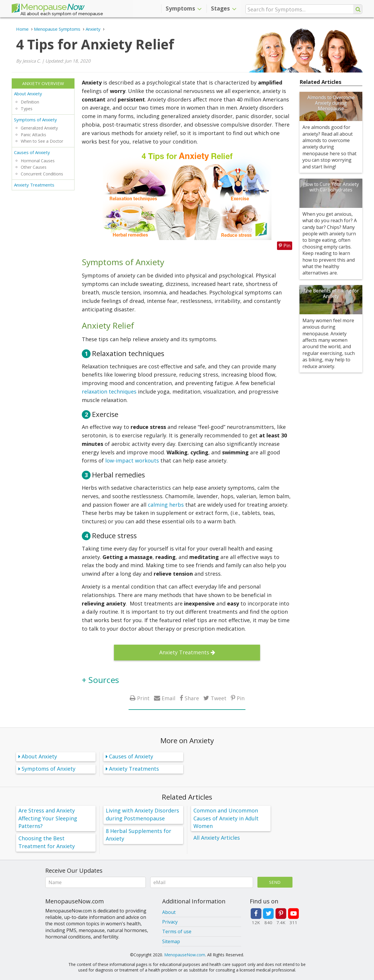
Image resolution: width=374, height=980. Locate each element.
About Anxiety (28, 94)
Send (275, 882)
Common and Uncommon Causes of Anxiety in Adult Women (226, 818)
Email (168, 698)
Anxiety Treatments (34, 185)
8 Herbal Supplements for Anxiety (138, 835)
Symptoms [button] (184, 8)
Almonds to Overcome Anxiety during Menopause (331, 103)
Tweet (219, 698)
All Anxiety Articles (217, 838)
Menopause (48, 8)
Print (143, 698)
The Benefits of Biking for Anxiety (331, 293)
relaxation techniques (109, 391)
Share (192, 698)
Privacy (170, 922)
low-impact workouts (132, 460)
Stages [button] (224, 8)
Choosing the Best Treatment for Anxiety (47, 842)
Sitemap (171, 941)
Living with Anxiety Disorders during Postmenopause (142, 814)
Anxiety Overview (43, 83)
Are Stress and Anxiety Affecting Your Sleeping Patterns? (48, 818)
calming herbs (166, 505)
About (169, 912)
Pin (241, 698)
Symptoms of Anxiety (36, 120)
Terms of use (177, 931)
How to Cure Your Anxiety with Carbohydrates (331, 187)
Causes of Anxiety (32, 152)
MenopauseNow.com (185, 955)
